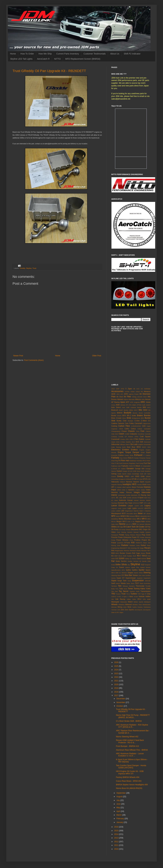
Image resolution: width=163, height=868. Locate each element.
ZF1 (118, 612)
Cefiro (127, 429)
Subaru (135, 575)
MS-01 (113, 522)
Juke (121, 498)
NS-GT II (129, 524)
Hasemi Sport (139, 482)
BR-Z (129, 415)
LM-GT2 (141, 508)
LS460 (118, 511)
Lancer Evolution (119, 506)
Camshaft (138, 423)
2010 (117, 849)
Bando (139, 407)
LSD (122, 511)
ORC (140, 529)
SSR (117, 573)
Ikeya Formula (137, 487)
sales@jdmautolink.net (121, 99)
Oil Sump (122, 530)
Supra (114, 581)
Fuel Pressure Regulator (127, 463)
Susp (129, 581)
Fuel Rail (147, 463)
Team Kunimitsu (145, 583)
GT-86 (134, 479)
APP (128, 402)
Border (114, 415)
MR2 (149, 519)
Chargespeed (116, 431)
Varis (131, 596)
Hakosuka (115, 482)
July (118, 800)
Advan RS (139, 392)
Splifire (128, 570)
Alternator (131, 399)
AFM (126, 394)
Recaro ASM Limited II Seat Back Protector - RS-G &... (130, 741)
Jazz (149, 495)
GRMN (148, 476)
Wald (149, 599)
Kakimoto (122, 500)
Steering (147, 573)
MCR (124, 513)
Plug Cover (146, 535)
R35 (133, 543)
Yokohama (147, 607)
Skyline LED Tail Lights (21, 59)
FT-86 (117, 463)
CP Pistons (129, 437)
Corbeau (114, 437)
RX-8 (144, 556)
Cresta (123, 439)
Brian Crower (116, 418)
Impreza (147, 487)
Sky (129, 565)
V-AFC (119, 597)
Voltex (129, 599)
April (119, 811)
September (121, 793)
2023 (117, 674)
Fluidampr (133, 461)
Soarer (121, 567)
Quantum (120, 543)
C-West (144, 421)
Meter (140, 513)
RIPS (117, 553)
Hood (144, 484)
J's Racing (142, 495)
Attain (134, 405)
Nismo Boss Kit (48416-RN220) (129, 788)
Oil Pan (148, 527)
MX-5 (125, 521)
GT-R (145, 479)
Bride (129, 418)
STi (123, 575)
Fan (121, 458)
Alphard (120, 399)
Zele (122, 610)
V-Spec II (125, 597)
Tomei (130, 589)
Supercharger (131, 578)
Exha (131, 455)
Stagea (130, 573)
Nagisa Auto (140, 521)
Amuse (148, 399)
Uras (149, 594)
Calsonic (121, 423)
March (119, 815)
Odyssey (148, 524)
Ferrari (148, 458)
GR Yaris (147, 474)
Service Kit (137, 561)
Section (124, 561)
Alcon (145, 397)
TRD (113, 594)
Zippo (121, 612)
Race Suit (147, 543)
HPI (113, 487)
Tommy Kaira (139, 589)
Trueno (118, 594)
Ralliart (143, 545)
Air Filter (127, 397)
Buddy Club (121, 421)
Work (129, 607)
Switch (118, 583)
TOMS (148, 589)
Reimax (127, 551)
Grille (143, 476)
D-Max (123, 442)
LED (142, 506)
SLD (143, 565)
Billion (131, 410)
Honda (139, 484)
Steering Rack (116, 575)
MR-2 (139, 519)
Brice (124, 418)
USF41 (114, 597)
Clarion (148, 431)
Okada (128, 530)
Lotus (113, 511)
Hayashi (148, 482)
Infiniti (119, 490)
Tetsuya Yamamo (129, 586)
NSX (134, 524)
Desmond (147, 442)
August (120, 797)
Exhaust (138, 455)
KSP (141, 503)
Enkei (143, 452)
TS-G (128, 594)
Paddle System (145, 532)
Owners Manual (133, 532)
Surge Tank (122, 581)
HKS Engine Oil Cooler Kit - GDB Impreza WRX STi (130, 772)
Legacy (147, 506)
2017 (117, 695)
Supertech (147, 578)
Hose (149, 484)
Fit (119, 461)
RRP (116, 556)
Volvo (134, 599)
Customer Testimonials (95, 54)
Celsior (140, 429)
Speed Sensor (145, 567)
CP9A (136, 437)
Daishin (128, 442)
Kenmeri (121, 503)
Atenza (123, 405)
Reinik (139, 551)
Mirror (137, 516)
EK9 (149, 447)
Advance (147, 391)
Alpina (126, 399)
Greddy (22, 268)
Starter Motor (138, 573)
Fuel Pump (140, 463)
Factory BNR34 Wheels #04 (128, 777)
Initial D (125, 490)
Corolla (121, 437)
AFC (122, 394)
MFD (113, 516)
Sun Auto (142, 575)
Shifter (118, 565)
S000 (113, 559)
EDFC (144, 447)
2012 (117, 842)
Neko (113, 524)
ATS (130, 405)
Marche (136, 511)
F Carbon (147, 455)
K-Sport (141, 498)
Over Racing (121, 532)
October (120, 706)
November (121, 702)
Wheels (114, 604)
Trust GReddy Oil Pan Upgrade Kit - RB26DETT (49, 71)
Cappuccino (146, 423)
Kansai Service (139, 500)
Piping (127, 535)
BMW (145, 410)
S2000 (122, 558)
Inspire (138, 490)
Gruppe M (122, 479)
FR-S (144, 461)
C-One (137, 421)
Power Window (122, 540)
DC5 (137, 442)
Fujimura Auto (116, 466)
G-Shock (114, 469)
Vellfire (148, 596)
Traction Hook (134, 591)
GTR (149, 479)
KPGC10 (136, 503)
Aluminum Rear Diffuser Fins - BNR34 (132, 750)
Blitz (141, 410)
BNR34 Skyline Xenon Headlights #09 (132, 785)
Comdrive (141, 434)
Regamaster (119, 551)
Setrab (144, 561)
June (119, 804)
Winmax (114, 607)
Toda (121, 589)
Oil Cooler (140, 527)
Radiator (125, 545)
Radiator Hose (135, 545)
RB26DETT (124, 548)
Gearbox (148, 471)
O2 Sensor (141, 524)
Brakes (140, 415)
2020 (117, 685)
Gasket (119, 471)
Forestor (139, 461)
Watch (130, 602)
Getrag (114, 474)
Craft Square (145, 437)
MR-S (144, 519)
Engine (142, 450)
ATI (127, 405)
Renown (144, 551)
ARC (143, 402)
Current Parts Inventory (68, 54)
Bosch (120, 416)
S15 (117, 558)
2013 (117, 838)
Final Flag (115, 461)
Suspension (138, 580)
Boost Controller (145, 413)
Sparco (128, 567)
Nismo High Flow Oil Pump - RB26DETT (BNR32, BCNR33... (133, 716)
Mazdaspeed (116, 513)
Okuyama (134, 529)
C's (149, 421)
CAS (144, 426)
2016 (117, 827)
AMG (143, 399)
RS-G (120, 556)
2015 (117, 831)
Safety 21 (128, 559)
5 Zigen (129, 389)
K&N (146, 498)
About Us (115, 54)
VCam (136, 597)
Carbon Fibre (124, 426)
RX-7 (139, 556)
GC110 (130, 471)
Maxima (148, 511)
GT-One (140, 479)
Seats (118, 561)
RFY (149, 551)
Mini (128, 516)
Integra (137, 492)
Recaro (147, 548)
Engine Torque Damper (128, 452)
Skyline (29, 268)
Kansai (130, 500)
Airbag (134, 397)
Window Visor (137, 605)
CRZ (131, 439)
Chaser (124, 431)
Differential (115, 444)
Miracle (132, 516)
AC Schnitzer (146, 389)
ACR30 (127, 392)
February (120, 819)
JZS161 (134, 498)
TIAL (117, 589)
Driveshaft (147, 444)
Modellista (115, 519)
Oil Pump (115, 529)
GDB (135, 471)
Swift (113, 583)
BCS (149, 407)
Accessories (117, 391)
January (120, 822)
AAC (138, 389)
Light (129, 508)
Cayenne (114, 429)
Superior (140, 578)
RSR (125, 556)
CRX (127, 439)
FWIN (131, 466)
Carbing (114, 426)
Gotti (142, 474)
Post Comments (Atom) (34, 360)
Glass (129, 474)
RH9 (113, 553)
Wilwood (128, 604)
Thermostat (140, 586)
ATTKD (139, 405)
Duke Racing (116, 447)
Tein (120, 586)
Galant (123, 469)
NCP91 (148, 522)
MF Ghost (147, 514)
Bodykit (128, 413)
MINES (123, 516)
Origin (145, 529)
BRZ (142, 418)
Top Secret (123, 591)
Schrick (144, 559)
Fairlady (115, 458)
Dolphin (141, 444)
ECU (139, 447)
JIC (117, 498)
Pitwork (138, 535)
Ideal (124, 487)
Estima (121, 455)
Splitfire (135, 570)
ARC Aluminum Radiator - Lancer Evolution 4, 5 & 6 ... (130, 755)
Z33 (119, 610)
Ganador (130, 469)
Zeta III (114, 612)
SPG (123, 570)
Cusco (141, 439)
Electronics (116, 450)
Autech (148, 405)
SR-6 (113, 573)
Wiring (120, 607)
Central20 (147, 429)
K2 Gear (114, 500)
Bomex (135, 413)
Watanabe (124, 602)
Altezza (138, 399)
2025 (117, 666)
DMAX (128, 444)
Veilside (142, 596)
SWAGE (148, 581)
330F (118, 389)
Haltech (122, 482)
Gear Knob (140, 471)
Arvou (113, 405)
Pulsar (114, 543)
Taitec (128, 583)
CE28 (121, 429)
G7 (119, 469)
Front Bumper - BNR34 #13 (127, 746)
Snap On (115, 567)
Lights (134, 508)
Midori (118, 516)
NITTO (58, 59)
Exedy (127, 455)
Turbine (134, 594)
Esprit (148, 452)
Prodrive (137, 540)
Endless (134, 450)
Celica (133, 429)
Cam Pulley (129, 423)
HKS (134, 484)
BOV (124, 415)
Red (113, 550)
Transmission (145, 591)
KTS (145, 503)
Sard (139, 558)
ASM (118, 405)
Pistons (133, 535)
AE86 (113, 394)
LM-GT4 (147, 508)
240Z (113, 389)
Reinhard (133, 551)
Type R (144, 594)
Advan (133, 392)
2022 (117, 677)
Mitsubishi (144, 516)
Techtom (114, 586)
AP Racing (115, 402)
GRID (137, 476)
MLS (149, 516)
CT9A (136, 439)
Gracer (114, 476)
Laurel (137, 506)
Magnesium (129, 511)
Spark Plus (135, 567)
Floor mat (125, 461)
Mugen (119, 521)
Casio (149, 426)
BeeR (121, 410)
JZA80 (129, 498)
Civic (142, 431)
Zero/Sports (138, 610)
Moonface (128, 519)
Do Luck (134, 444)
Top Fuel (114, 591)
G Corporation (146, 466)
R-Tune (127, 543)
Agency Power (134, 394)
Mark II (142, 511)
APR (131, 402)
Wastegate (115, 602)
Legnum (114, 508)
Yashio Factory (137, 607)
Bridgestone (136, 418)
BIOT (136, 410)
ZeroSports (147, 610)
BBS (145, 407)
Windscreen (146, 605)
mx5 (129, 522)
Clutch (121, 434)
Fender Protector (140, 458)
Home (13, 54)
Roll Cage (136, 553)
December (121, 699)
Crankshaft (115, 439)
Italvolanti (134, 495)
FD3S (125, 458)
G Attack (137, 466)
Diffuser (122, 444)
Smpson (148, 565)
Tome (125, 589)
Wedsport (147, 602)
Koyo (130, 503)
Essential (114, 455)
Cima (138, 431)
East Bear (131, 447)
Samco (134, 559)
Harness (129, 482)
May (118, 808)
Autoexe (133, 407)
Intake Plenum (126, 492)
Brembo (147, 415)
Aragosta (137, 402)
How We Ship (45, 54)
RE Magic (141, 548)
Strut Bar (128, 575)
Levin (120, 508)
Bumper (131, 421)
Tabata (123, 583)
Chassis (131, 431)
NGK (117, 524)
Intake (143, 490)
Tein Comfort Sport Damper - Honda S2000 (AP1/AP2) (131, 767)
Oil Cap (120, 527)
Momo (121, 519)
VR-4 (139, 599)
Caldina (114, 423)
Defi (142, 442)
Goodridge (136, 474)
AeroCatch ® (43, 59)
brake (134, 415)
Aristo (148, 402)
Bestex (126, 410)
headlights (127, 484)
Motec (134, 519)
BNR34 (120, 413)
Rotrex (143, 553)
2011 (117, 845)
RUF (135, 556)
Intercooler (146, 492)
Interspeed (122, 495)
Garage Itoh (140, 469)
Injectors (131, 490)
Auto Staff (126, 407)
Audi (144, 405)
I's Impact (118, 487)
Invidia (128, 495)
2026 (117, 662)
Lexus (124, 508)
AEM (118, 394)
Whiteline (121, 605)
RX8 (149, 556)
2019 (117, 688)
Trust (34, 268)
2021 (117, 681)
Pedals (122, 535)
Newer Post (18, 356)
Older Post (97, 356)
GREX (127, 476)
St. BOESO (123, 573)
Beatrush (115, 410)
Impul (114, 490)
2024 (117, 670)
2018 (117, 692)
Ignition (129, 487)
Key (126, 503)
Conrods (148, 434)
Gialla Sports (122, 474)
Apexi (123, 402)
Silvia (124, 564)
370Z (123, 389)
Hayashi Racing (117, 484)
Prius (131, 540)
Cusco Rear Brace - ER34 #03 (129, 781)
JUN (125, 498)
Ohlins (114, 527)
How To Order (27, 54)
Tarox (133, 583)
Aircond (140, 397)
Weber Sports (138, 602)
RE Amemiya (132, 548)
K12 (149, 498)
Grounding (115, 479)
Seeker (130, 561)
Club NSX (115, 434)
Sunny (113, 578)
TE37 (137, 583)
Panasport (115, 535)
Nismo (122, 524)
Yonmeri (114, 610)
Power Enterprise (125, 537)
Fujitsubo (125, 466)
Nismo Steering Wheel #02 (127, 737)
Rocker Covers (126, 553)
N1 (134, 522)
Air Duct (120, 397)
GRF (132, 476)
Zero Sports (129, 610)
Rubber (130, 556)
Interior (114, 495)
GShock (129, 479)
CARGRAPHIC (136, 426)
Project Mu (146, 540)
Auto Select (116, 407)
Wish (125, 607)
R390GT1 (139, 543)
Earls (124, 447)
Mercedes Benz (132, 514)
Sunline (148, 575)
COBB (127, 434)
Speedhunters (116, 570)
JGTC (113, 498)
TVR (139, 594)
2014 (117, 834)
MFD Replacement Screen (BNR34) (83, 59)
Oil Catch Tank (129, 527)
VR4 (144, 599)
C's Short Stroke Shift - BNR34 (129, 721)
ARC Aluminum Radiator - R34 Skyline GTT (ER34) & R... (132, 726)
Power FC (136, 537)
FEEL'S (131, 458)
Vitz (113, 599)
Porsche (114, 537)
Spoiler (142, 570)
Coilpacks (133, 434)
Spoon (148, 570)
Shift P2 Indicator (132, 54)
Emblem (126, 450)
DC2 (133, 442)
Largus (130, 506)
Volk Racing (120, 599)
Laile (149, 503)
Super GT (121, 578)
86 (134, 389)
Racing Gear (116, 545)
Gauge (125, 471)
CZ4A (118, 442)
